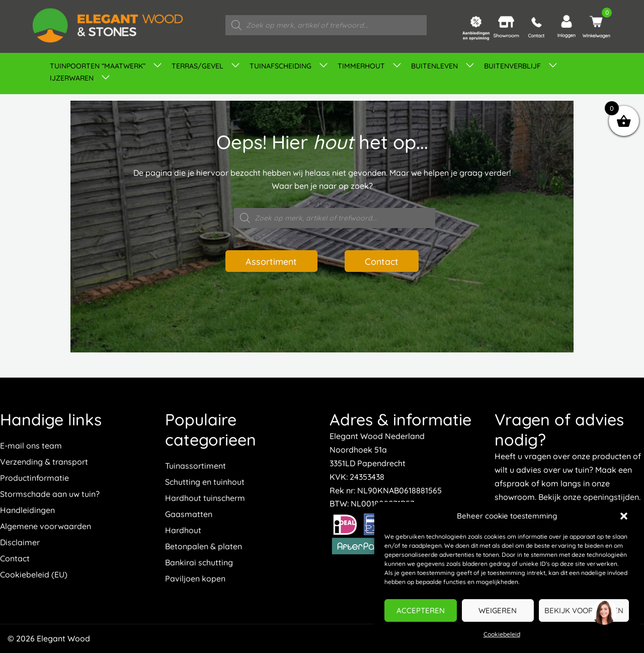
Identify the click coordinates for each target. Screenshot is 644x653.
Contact (382, 261)
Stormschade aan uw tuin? (50, 494)
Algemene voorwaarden (46, 526)
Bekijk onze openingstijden (589, 497)
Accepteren (421, 610)
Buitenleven (434, 66)
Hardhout (183, 530)
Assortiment (271, 261)
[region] (604, 613)
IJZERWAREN (72, 78)
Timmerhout (361, 66)
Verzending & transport (44, 462)
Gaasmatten (189, 514)
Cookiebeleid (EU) (34, 574)
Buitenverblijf (512, 66)
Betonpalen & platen (204, 546)
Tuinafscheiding (280, 66)
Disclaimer (20, 542)
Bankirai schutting (199, 562)
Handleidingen (27, 510)
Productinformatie (34, 478)
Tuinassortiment (195, 466)
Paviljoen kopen (195, 578)
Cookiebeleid (502, 634)
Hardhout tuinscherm (205, 498)
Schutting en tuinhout (205, 482)
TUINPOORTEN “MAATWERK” (98, 66)
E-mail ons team (31, 446)
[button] (624, 516)
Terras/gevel (197, 66)
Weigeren (498, 610)
